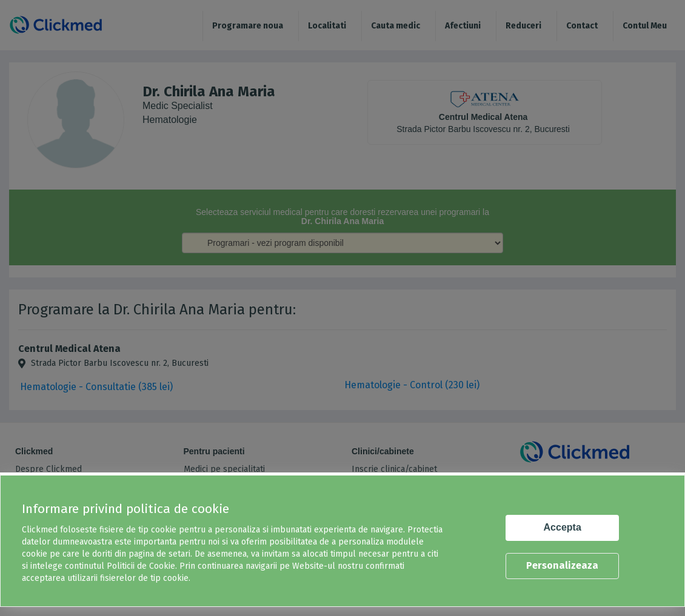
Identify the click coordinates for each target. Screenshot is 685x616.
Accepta (563, 527)
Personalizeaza (562, 565)
